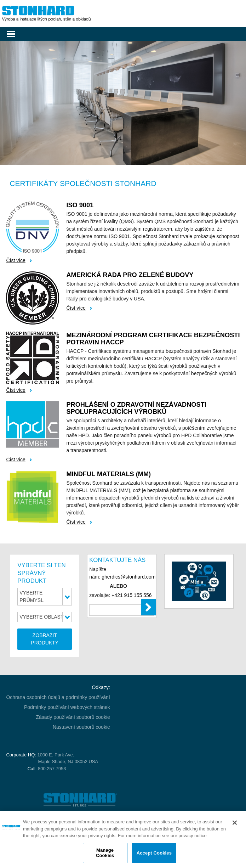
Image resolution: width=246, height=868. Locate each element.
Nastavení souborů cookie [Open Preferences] (81, 727)
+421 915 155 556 (131, 595)
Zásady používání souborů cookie (73, 717)
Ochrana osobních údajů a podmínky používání (58, 697)
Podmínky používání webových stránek (67, 707)
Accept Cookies (154, 853)
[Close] (235, 823)
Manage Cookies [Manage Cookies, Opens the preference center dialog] (105, 853)
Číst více (16, 260)
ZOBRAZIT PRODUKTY (45, 639)
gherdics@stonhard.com (128, 577)
